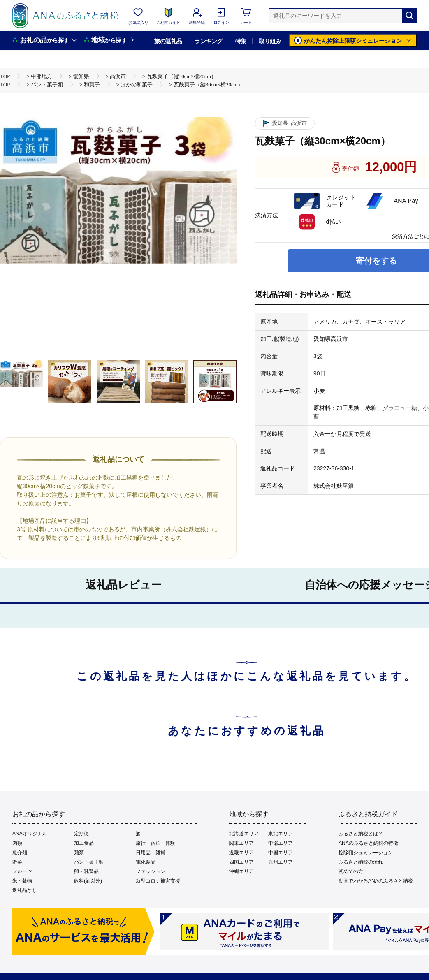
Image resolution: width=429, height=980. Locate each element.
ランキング (208, 41)
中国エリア (281, 853)
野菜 (17, 862)
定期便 (81, 834)
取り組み (270, 41)
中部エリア (281, 843)
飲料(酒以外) (88, 881)
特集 (241, 41)
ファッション (151, 871)
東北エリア (281, 834)
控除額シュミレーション (366, 853)
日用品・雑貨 (151, 853)
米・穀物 (22, 881)
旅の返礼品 (168, 41)
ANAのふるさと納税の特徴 (368, 843)
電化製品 (146, 862)
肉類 (17, 843)
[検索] (409, 16)
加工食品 (84, 843)
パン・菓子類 (89, 862)
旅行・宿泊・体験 (155, 843)
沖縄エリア (241, 871)
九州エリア (281, 862)
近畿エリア (241, 853)
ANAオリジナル (30, 834)
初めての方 (351, 871)
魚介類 (20, 853)
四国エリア (241, 862)
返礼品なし (25, 890)
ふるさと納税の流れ (361, 862)
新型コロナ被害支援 (158, 881)
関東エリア (241, 843)
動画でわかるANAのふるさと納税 (376, 881)
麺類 (79, 853)
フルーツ (22, 871)
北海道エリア (244, 834)
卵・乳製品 (86, 871)
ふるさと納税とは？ (361, 834)
